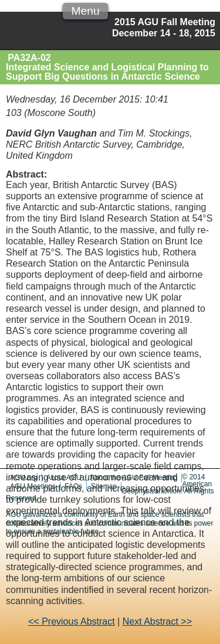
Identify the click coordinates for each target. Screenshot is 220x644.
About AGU (64, 478)
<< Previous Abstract (72, 621)
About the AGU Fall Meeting (134, 478)
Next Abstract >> (157, 621)
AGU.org (24, 478)
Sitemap (104, 486)
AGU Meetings (33, 486)
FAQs (73, 486)
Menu (86, 11)
